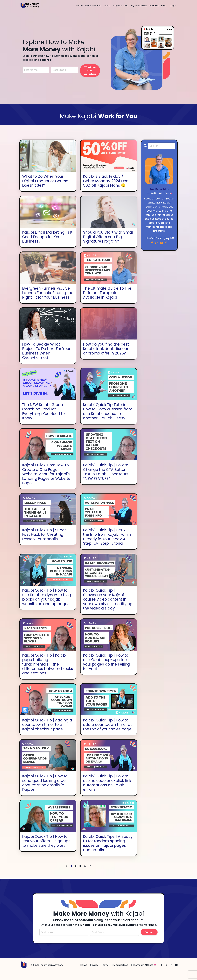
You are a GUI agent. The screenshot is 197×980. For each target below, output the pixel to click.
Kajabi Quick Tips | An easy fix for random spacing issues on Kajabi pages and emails (108, 851)
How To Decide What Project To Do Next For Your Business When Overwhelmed (47, 356)
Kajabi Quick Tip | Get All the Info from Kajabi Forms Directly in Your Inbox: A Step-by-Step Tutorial (108, 543)
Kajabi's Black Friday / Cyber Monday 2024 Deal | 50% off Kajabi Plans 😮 (107, 181)
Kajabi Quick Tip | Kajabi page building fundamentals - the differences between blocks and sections (48, 671)
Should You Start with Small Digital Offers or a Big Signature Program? (109, 237)
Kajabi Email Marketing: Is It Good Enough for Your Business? (47, 237)
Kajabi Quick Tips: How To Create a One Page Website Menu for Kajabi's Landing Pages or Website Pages (46, 480)
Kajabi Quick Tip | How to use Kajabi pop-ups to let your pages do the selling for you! (107, 669)
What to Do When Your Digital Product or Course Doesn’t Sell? (45, 181)
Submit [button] (149, 940)
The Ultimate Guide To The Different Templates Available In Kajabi (107, 293)
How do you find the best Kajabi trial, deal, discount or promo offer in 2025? (107, 354)
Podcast (154, 6)
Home (79, 6)
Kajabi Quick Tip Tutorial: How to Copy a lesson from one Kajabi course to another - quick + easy (108, 417)
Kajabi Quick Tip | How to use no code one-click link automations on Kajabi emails (107, 790)
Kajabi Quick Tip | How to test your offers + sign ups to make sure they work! (46, 849)
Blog (164, 6)
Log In (173, 6)
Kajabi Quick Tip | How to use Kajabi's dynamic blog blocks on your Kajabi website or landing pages (47, 603)
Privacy (94, 973)
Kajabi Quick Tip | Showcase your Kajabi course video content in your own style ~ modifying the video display (108, 606)
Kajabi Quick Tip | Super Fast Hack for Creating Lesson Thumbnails (44, 540)
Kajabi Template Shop (116, 6)
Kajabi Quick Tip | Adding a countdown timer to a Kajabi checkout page (47, 732)
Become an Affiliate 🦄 (144, 973)
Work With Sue (93, 6)
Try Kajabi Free (120, 973)
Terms (105, 973)
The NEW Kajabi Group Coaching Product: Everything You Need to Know (44, 417)
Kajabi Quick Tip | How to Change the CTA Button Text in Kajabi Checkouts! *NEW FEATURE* (106, 478)
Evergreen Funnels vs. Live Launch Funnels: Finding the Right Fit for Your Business (46, 296)
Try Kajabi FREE (139, 6)
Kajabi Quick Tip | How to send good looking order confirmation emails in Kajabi (45, 790)
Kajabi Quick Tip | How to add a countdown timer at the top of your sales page (108, 732)
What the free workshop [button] (90, 71)
